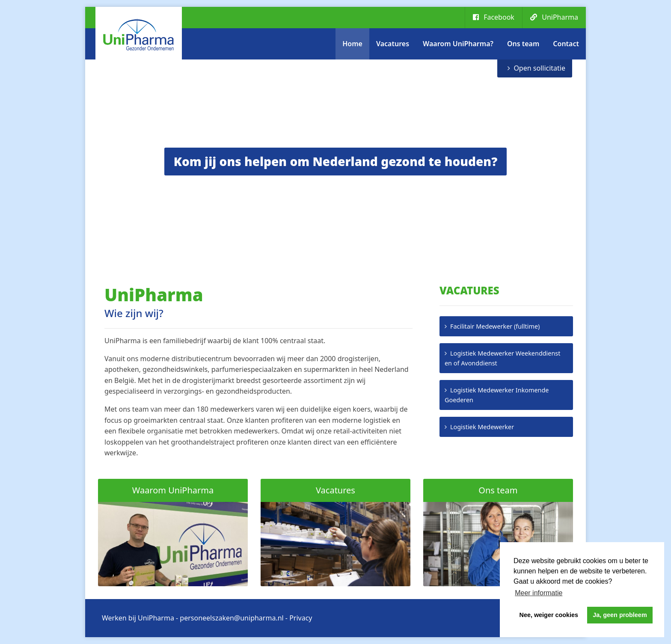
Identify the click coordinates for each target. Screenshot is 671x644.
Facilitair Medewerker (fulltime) (495, 326)
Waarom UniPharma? (458, 44)
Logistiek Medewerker (482, 427)
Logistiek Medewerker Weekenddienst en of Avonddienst (502, 358)
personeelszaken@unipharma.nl (232, 618)
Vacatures (393, 44)
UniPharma (554, 17)
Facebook (494, 17)
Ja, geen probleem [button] (620, 615)
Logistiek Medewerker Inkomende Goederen (497, 395)
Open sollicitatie (539, 68)
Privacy (301, 618)
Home (352, 44)
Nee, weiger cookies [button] (549, 615)
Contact (566, 44)
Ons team (523, 44)
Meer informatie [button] (539, 593)
